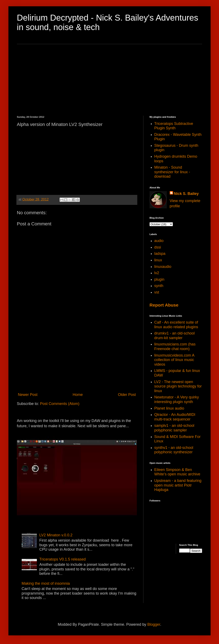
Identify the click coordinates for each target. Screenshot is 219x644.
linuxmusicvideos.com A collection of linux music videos (174, 360)
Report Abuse (164, 305)
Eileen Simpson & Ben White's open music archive (177, 472)
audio (159, 241)
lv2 (157, 273)
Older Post (127, 395)
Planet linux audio (169, 408)
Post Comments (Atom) (60, 404)
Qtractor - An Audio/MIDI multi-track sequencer (175, 417)
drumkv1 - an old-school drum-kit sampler (175, 336)
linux (158, 260)
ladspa (160, 254)
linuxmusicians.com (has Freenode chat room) (175, 346)
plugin (159, 279)
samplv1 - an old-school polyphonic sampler (174, 428)
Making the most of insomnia (46, 583)
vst (157, 292)
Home (78, 395)
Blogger (154, 624)
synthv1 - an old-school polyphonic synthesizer (174, 450)
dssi (158, 247)
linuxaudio (163, 267)
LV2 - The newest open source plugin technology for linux (178, 386)
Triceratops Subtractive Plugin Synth (174, 126)
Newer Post (28, 395)
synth (159, 286)
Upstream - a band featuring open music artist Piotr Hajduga (178, 485)
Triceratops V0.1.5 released (63, 559)
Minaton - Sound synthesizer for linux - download (172, 172)
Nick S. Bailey (186, 194)
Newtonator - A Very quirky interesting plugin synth (177, 399)
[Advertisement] (109, 80)
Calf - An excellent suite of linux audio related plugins (176, 325)
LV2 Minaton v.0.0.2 (56, 535)
